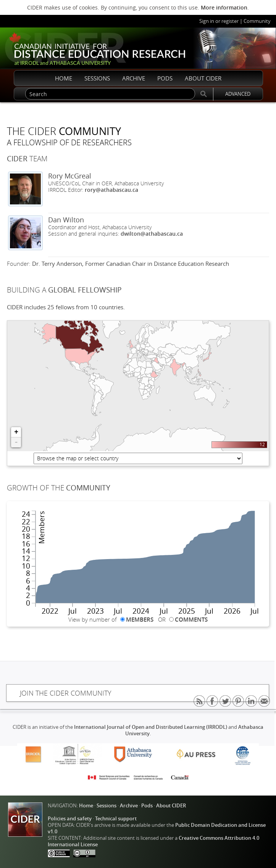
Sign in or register (219, 21)
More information (224, 7)
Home (86, 806)
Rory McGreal (70, 176)
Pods (147, 806)
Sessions (107, 806)
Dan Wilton (66, 220)
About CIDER (171, 806)
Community (257, 21)
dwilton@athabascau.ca (152, 234)
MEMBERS (140, 620)
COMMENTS (191, 620)
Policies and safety (70, 819)
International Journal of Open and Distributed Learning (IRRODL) (151, 727)
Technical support (116, 819)
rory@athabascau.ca (111, 190)
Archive (129, 806)
